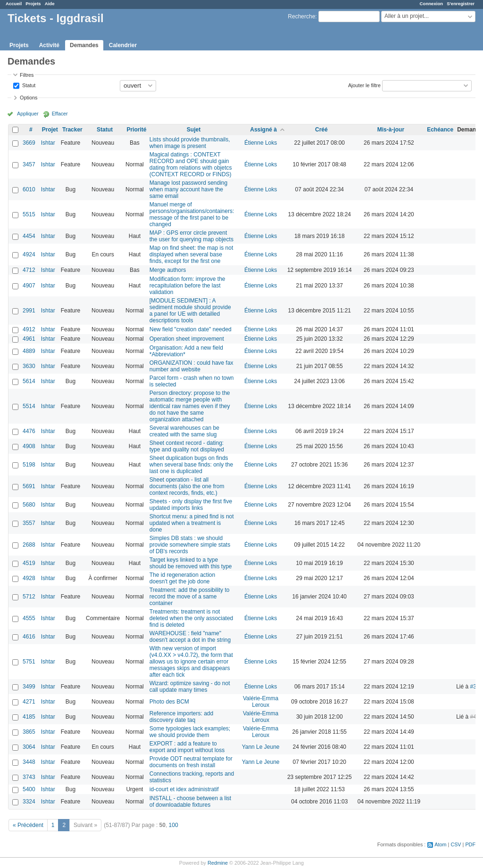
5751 (29, 662)
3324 (29, 802)
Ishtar (48, 143)
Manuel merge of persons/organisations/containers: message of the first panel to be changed (192, 214)
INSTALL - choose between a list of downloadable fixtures (190, 802)
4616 (29, 637)
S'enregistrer (461, 4)
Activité (49, 45)
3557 (29, 523)
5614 (29, 381)
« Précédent (28, 825)
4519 (29, 563)
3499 (29, 687)
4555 (29, 618)
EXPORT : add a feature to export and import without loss (187, 747)
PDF (470, 844)
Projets (33, 4)
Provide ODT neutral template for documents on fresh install (191, 762)
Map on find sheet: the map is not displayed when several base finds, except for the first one (191, 254)
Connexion (432, 4)
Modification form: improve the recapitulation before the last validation (187, 286)
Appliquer (28, 114)
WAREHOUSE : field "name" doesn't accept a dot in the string (190, 637)
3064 (29, 747)
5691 (29, 486)
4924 (29, 254)
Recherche (301, 16)
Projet (50, 130)
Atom (440, 844)
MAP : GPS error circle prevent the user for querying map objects (192, 236)
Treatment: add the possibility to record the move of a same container (190, 597)
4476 (29, 431)
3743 (29, 777)
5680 (29, 505)
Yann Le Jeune (261, 747)
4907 (29, 286)
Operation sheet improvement (187, 339)
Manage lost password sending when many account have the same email (188, 189)
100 (174, 825)
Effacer (60, 114)
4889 (29, 351)
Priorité (136, 130)
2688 (29, 545)
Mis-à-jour (391, 130)
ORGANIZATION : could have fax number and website (192, 366)
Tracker (72, 130)
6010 (29, 189)
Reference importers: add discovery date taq (181, 717)
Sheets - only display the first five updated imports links (191, 505)
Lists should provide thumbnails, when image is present (190, 143)
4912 (29, 329)
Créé (321, 130)
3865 (29, 732)
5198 (29, 465)
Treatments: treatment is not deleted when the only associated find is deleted (191, 618)
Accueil (14, 4)
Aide (50, 4)
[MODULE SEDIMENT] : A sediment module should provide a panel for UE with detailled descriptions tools (190, 311)
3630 (29, 366)
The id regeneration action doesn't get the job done (182, 578)
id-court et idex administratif (184, 789)
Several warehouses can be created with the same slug (184, 431)
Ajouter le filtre (364, 85)
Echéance (440, 130)
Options (29, 98)
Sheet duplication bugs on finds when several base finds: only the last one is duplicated (191, 465)
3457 (29, 164)
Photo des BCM (169, 702)
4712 (29, 270)
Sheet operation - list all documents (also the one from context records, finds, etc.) (187, 486)
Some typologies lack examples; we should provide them (190, 732)
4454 (29, 236)
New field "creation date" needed (191, 329)
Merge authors (168, 270)
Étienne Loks (261, 143)
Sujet (194, 130)
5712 (29, 597)
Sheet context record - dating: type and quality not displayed (187, 446)
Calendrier (123, 45)
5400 (29, 789)
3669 (29, 143)
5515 (29, 214)
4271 (29, 702)
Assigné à (263, 130)
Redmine (218, 863)
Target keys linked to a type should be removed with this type (191, 563)
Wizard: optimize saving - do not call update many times (190, 687)
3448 (29, 762)
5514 (29, 406)
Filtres (27, 75)
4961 (29, 339)
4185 (29, 717)
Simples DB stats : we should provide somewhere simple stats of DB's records (190, 545)
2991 (29, 311)
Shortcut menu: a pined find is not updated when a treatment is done (192, 523)
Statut (28, 85)
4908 (29, 446)
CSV (456, 844)
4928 (29, 578)
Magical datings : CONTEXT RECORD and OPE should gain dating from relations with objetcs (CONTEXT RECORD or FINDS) (191, 164)
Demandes (84, 45)
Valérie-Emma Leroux (261, 702)
